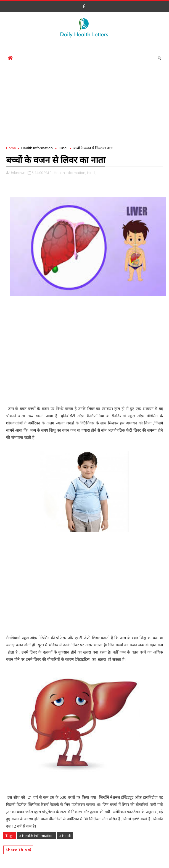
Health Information (37, 148)
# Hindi (65, 836)
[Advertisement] (84, 104)
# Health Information (36, 836)
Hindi (63, 148)
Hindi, (92, 173)
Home (11, 148)
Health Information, (70, 173)
